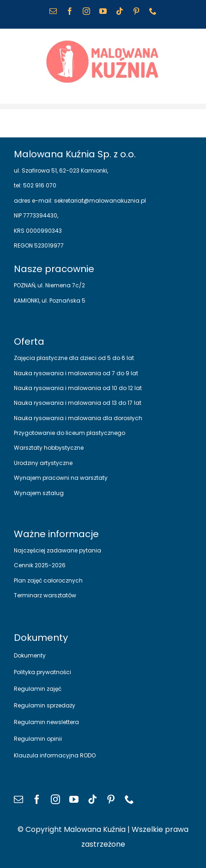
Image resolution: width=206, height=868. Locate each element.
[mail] (18, 800)
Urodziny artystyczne (43, 463)
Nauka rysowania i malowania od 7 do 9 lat (76, 373)
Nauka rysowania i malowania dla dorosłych (78, 418)
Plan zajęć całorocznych (48, 580)
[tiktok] (92, 800)
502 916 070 (39, 185)
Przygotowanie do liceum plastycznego (70, 433)
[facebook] (37, 800)
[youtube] (74, 800)
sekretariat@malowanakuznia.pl (99, 201)
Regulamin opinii (38, 739)
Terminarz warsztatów (45, 595)
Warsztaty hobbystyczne (49, 448)
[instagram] (55, 800)
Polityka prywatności (42, 672)
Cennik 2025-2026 (40, 565)
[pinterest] (111, 800)
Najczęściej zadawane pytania (58, 550)
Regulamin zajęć (38, 689)
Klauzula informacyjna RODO (55, 755)
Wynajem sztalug (39, 493)
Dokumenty (30, 655)
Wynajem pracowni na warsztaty (61, 478)
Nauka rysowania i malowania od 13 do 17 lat (78, 403)
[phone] (129, 800)
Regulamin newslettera (46, 722)
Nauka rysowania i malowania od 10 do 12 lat (78, 388)
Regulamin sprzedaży (45, 705)
